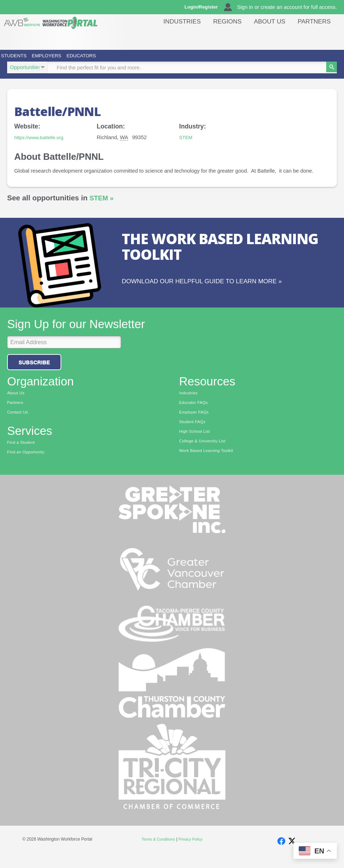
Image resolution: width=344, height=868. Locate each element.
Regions (244, 37)
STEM (186, 146)
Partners (318, 37)
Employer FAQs (195, 421)
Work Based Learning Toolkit (209, 462)
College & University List (205, 451)
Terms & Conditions (157, 850)
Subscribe (34, 370)
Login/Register (206, 7)
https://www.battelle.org (41, 146)
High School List (196, 441)
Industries (206, 37)
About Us (280, 37)
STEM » (103, 207)
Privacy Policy (192, 850)
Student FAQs (194, 432)
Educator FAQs (195, 411)
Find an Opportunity (28, 462)
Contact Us (19, 421)
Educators (157, 60)
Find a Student (22, 452)
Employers (91, 60)
